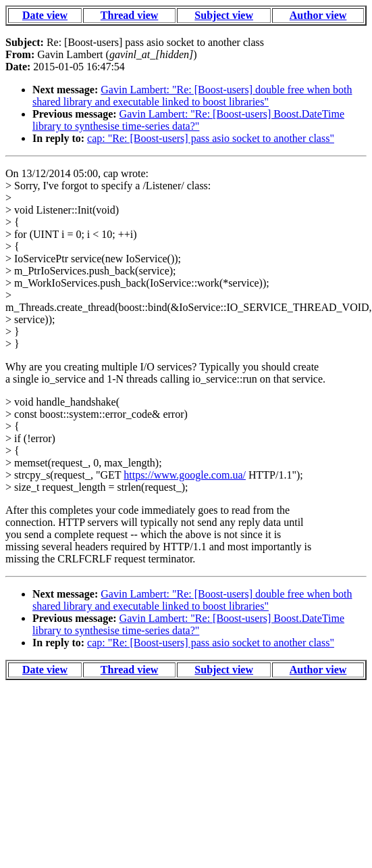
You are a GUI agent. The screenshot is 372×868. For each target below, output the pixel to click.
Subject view (224, 15)
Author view (318, 15)
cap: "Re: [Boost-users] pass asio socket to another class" (211, 138)
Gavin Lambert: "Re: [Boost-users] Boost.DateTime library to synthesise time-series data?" (188, 120)
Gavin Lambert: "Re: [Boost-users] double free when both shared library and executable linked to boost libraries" (192, 96)
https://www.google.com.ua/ (185, 475)
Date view (45, 15)
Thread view (129, 15)
